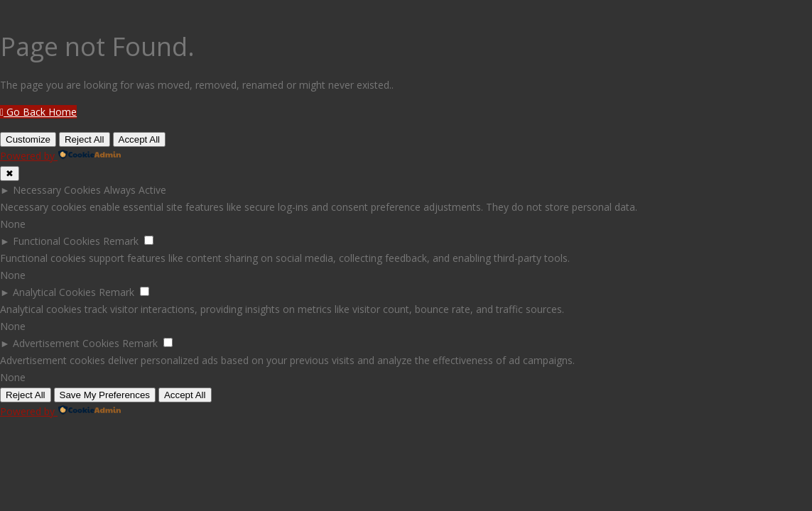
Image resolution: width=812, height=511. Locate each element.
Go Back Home (38, 112)
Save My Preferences (105, 395)
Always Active (135, 190)
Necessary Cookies (57, 190)
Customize (28, 139)
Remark (121, 241)
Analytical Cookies (54, 292)
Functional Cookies (56, 241)
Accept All (140, 139)
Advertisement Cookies (66, 343)
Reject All (85, 139)
